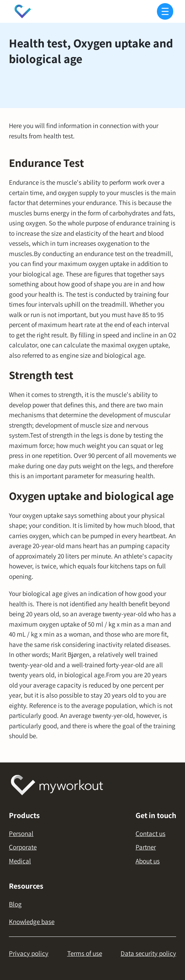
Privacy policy (29, 953)
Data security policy (148, 953)
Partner (146, 847)
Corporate (23, 847)
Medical (20, 861)
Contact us (150, 833)
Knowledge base (32, 922)
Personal (21, 833)
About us (148, 861)
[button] (164, 11)
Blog (15, 904)
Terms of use (85, 953)
